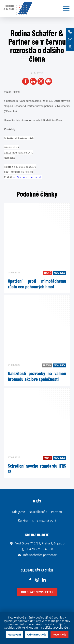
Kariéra (23, 520)
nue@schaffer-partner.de (27, 177)
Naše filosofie (38, 512)
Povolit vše (59, 635)
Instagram (37, 580)
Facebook (30, 580)
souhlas (59, 617)
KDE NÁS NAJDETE (37, 535)
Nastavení (14, 635)
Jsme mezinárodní (44, 520)
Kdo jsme (19, 512)
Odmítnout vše (37, 635)
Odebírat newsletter (37, 592)
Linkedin (44, 580)
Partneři (57, 512)
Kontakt (70, 47)
